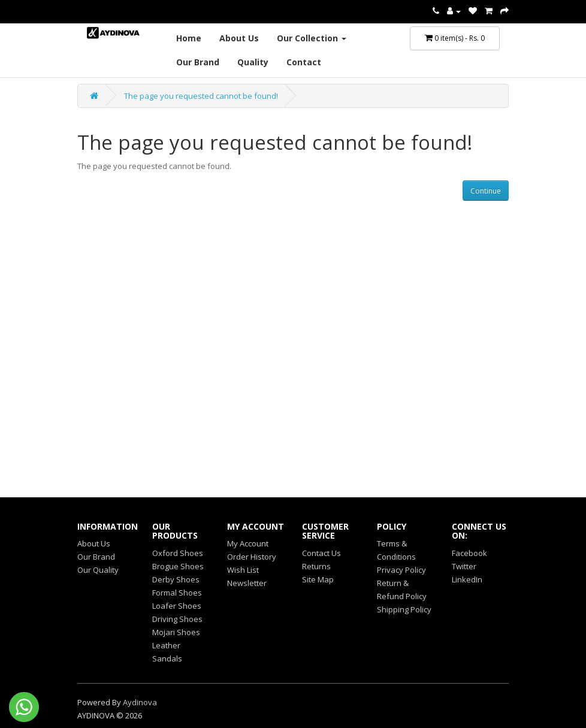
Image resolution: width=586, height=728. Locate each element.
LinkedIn (467, 579)
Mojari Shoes (176, 632)
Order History (252, 557)
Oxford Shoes (178, 553)
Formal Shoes (177, 593)
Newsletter (247, 583)
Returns (316, 566)
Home (189, 38)
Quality (253, 62)
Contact (304, 62)
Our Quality (98, 570)
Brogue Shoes (178, 566)
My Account (248, 543)
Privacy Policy (401, 570)
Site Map (318, 579)
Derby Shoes (176, 579)
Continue (486, 191)
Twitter (464, 566)
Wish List (243, 570)
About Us (239, 38)
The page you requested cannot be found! (201, 96)
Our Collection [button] (312, 38)
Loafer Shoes (177, 606)
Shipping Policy (404, 609)
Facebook (469, 553)
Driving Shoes (177, 619)
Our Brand (198, 62)
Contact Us (321, 553)
